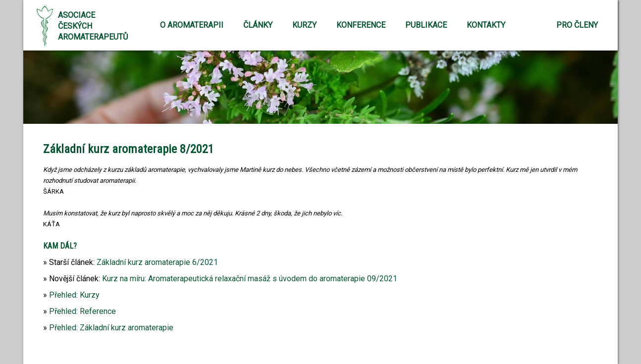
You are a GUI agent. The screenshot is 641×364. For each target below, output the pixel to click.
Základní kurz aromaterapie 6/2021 (157, 262)
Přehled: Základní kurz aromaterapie (111, 328)
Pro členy (577, 25)
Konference (361, 25)
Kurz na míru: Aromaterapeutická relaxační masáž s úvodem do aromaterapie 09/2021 (250, 279)
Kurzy (304, 25)
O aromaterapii (192, 25)
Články (258, 25)
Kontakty (486, 25)
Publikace (426, 25)
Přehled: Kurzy (74, 295)
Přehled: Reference (82, 311)
